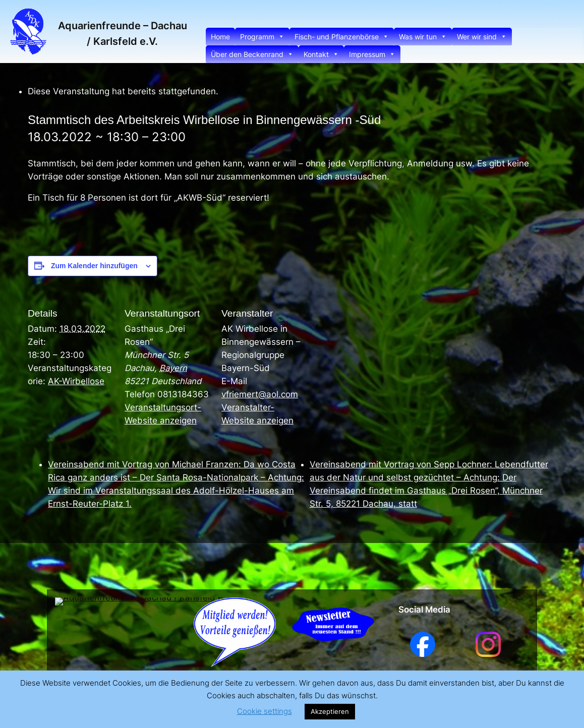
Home (220, 37)
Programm (262, 37)
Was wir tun (423, 37)
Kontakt (321, 54)
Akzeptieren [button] (330, 711)
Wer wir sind (482, 37)
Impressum (372, 54)
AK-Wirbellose (76, 381)
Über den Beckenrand (252, 54)
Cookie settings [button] (265, 711)
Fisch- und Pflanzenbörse (342, 37)
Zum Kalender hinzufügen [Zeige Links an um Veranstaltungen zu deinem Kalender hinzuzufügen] (94, 266)
